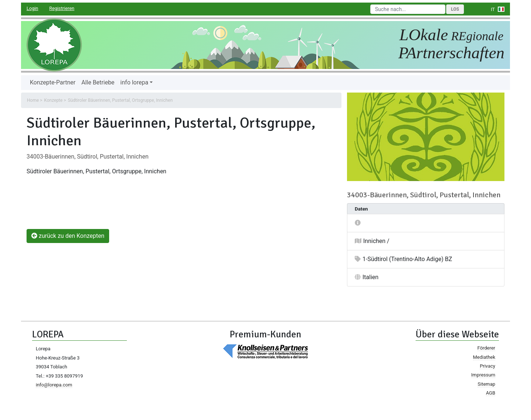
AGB (491, 393)
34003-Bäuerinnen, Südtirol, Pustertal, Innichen (88, 157)
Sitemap (486, 384)
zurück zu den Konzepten (68, 236)
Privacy (487, 366)
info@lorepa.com (54, 385)
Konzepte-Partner (53, 82)
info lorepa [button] (134, 82)
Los (455, 9)
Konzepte (53, 100)
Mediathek (484, 357)
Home (33, 100)
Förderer (486, 348)
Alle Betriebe (98, 82)
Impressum (483, 375)
